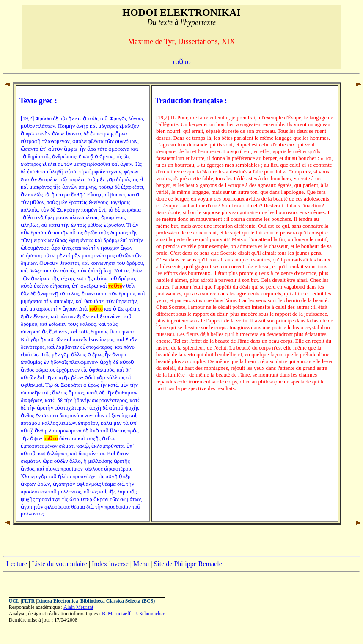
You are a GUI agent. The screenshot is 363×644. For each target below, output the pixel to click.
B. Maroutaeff (116, 614)
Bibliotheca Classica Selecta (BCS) (118, 601)
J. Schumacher (150, 614)
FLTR (28, 601)
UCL (14, 601)
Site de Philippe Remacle (188, 564)
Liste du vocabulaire (59, 564)
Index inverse (110, 564)
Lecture (17, 564)
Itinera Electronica (58, 601)
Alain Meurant (78, 607)
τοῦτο (181, 62)
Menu (141, 564)
